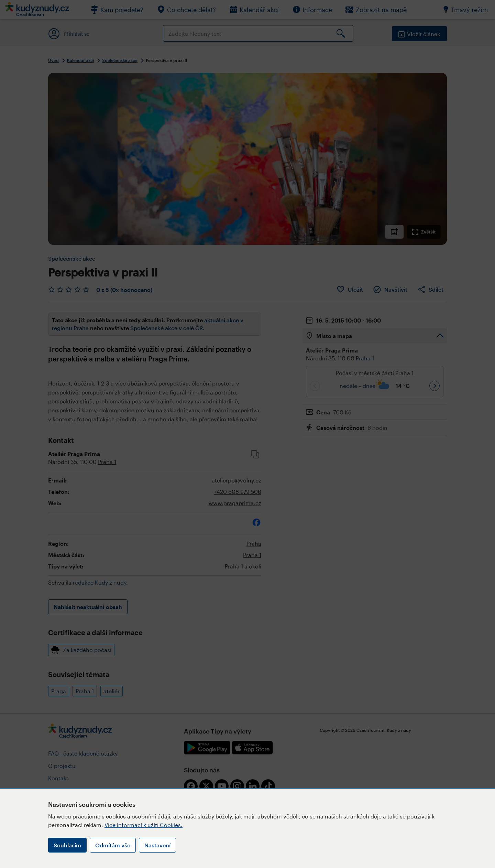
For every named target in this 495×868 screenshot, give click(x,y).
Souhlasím (67, 845)
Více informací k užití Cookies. (144, 825)
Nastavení (157, 845)
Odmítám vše (113, 845)
